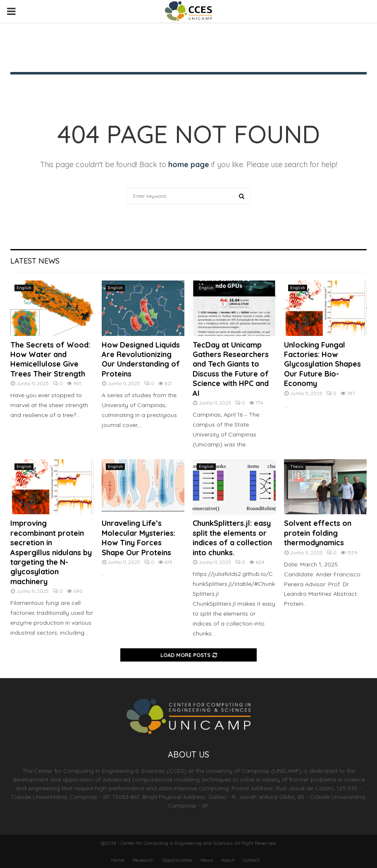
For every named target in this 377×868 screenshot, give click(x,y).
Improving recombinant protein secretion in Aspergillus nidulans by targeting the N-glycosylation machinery (51, 552)
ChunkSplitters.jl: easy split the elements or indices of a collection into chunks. (232, 538)
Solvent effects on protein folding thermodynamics (318, 533)
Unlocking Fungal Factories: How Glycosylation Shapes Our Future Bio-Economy (322, 364)
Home (118, 860)
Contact (251, 860)
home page (189, 164)
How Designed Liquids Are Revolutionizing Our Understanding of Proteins (141, 359)
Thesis (297, 466)
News (207, 860)
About (228, 860)
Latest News (35, 261)
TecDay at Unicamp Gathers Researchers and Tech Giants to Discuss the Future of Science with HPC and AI (231, 369)
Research (143, 860)
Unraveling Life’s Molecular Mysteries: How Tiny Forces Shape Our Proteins (138, 538)
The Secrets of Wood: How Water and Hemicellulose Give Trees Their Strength (50, 359)
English (24, 288)
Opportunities (177, 860)
